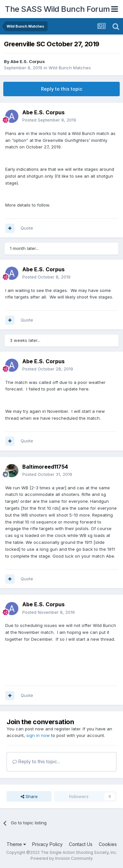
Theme (16, 844)
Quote (27, 228)
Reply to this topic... (36, 761)
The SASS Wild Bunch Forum (57, 9)
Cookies (108, 844)
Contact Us (81, 844)
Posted (49, 120)
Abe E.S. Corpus (28, 61)
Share (29, 796)
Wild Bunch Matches (70, 68)
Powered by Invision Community (62, 858)
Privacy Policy (47, 844)
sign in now (38, 735)
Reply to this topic (62, 89)
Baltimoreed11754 (45, 467)
